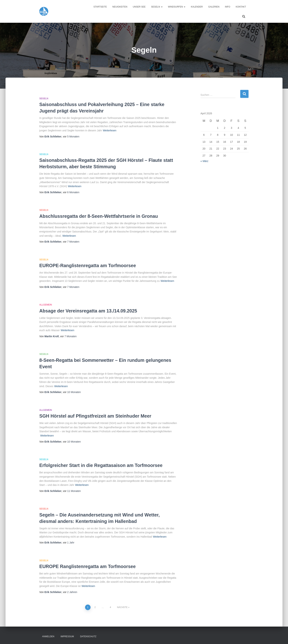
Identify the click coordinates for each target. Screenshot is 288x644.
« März (205, 161)
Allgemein (46, 305)
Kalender (197, 7)
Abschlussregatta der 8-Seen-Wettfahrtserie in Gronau (99, 216)
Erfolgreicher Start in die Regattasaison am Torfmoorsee (101, 465)
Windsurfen (177, 7)
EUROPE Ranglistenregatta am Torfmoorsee (88, 566)
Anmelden (48, 636)
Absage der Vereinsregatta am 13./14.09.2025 (88, 311)
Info (228, 7)
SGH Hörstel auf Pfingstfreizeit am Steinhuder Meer (95, 416)
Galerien (214, 7)
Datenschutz (88, 636)
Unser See (139, 7)
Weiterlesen (110, 130)
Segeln (157, 7)
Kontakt (241, 7)
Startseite (100, 7)
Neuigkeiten (120, 7)
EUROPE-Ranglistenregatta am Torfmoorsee (88, 265)
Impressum (67, 636)
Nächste (122, 607)
